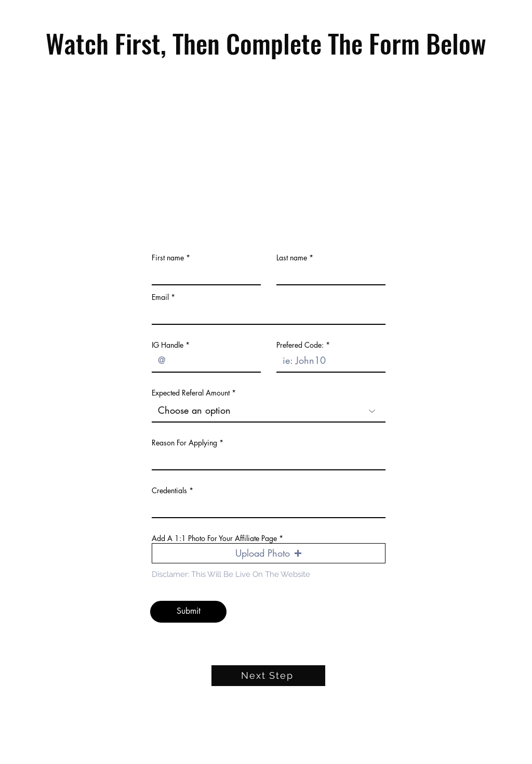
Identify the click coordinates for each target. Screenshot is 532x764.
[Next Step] (268, 676)
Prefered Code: (300, 345)
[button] (269, 554)
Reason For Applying (184, 443)
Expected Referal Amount (191, 393)
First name (168, 258)
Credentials (169, 491)
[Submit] (188, 612)
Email (160, 297)
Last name (292, 258)
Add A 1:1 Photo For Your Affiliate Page (214, 538)
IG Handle (168, 345)
